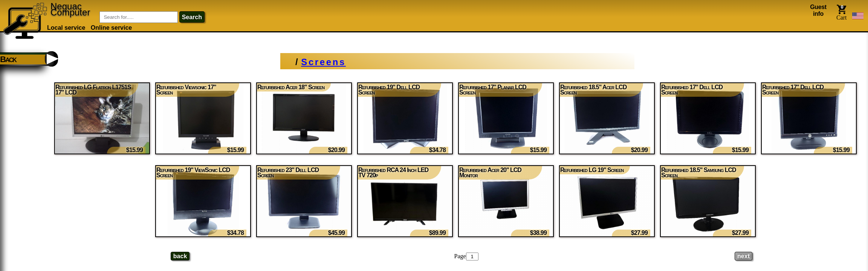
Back (8, 60)
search (192, 17)
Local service (66, 28)
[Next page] (743, 256)
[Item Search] (139, 17)
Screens (323, 62)
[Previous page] (180, 256)
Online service (111, 28)
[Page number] (472, 257)
